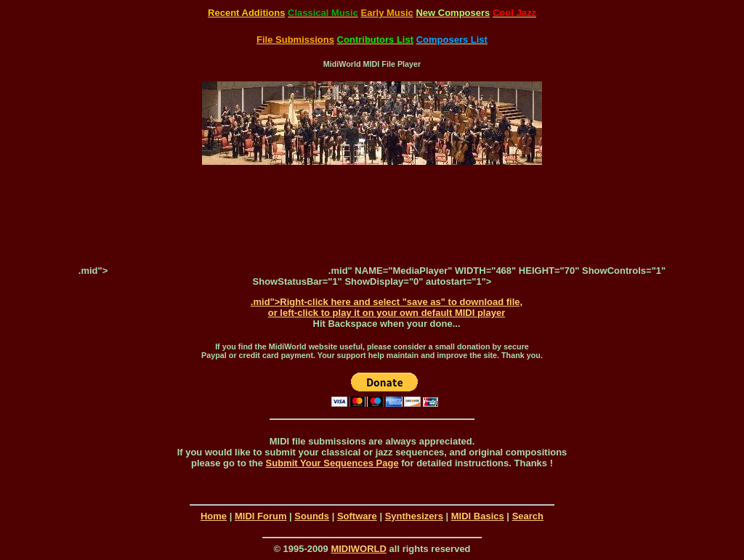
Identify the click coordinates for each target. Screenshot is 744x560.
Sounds (312, 516)
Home (214, 516)
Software (357, 516)
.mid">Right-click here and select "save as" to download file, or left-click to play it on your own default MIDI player (387, 307)
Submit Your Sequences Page (332, 463)
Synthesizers (414, 516)
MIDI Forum (261, 516)
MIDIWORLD (359, 549)
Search (528, 516)
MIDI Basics (478, 516)
